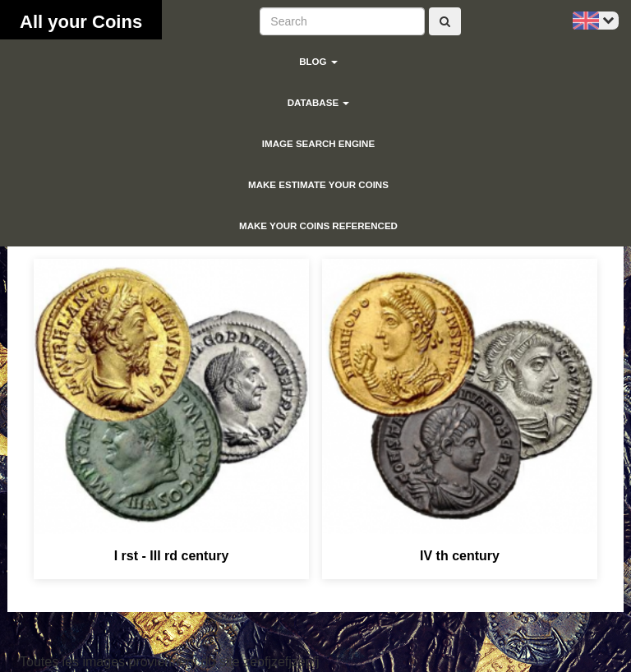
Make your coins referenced (318, 226)
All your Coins (81, 22)
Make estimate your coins (318, 185)
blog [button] (318, 62)
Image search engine (318, 144)
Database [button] (319, 103)
